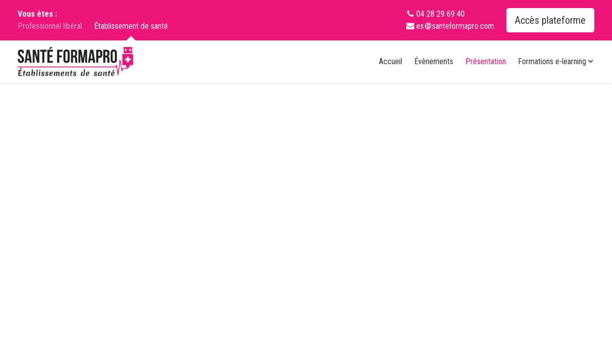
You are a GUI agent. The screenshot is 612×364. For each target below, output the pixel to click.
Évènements (434, 61)
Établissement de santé (131, 27)
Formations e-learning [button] (556, 61)
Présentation (486, 61)
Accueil (390, 61)
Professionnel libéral (50, 26)
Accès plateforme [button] (550, 20)
